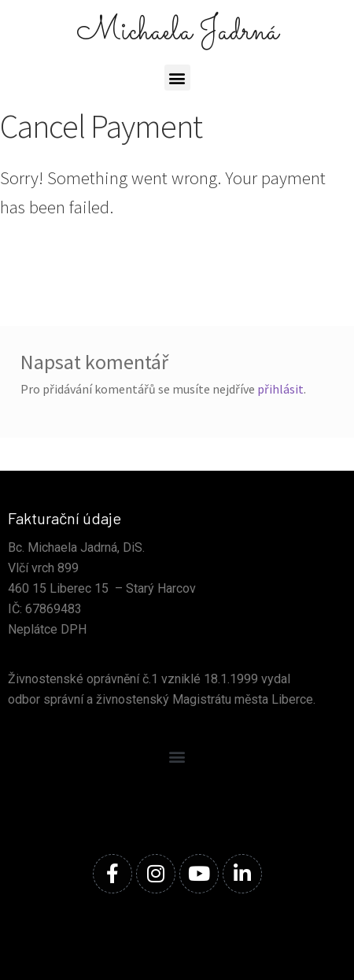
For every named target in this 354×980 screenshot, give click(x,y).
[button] (177, 78)
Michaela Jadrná (177, 32)
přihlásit (280, 389)
